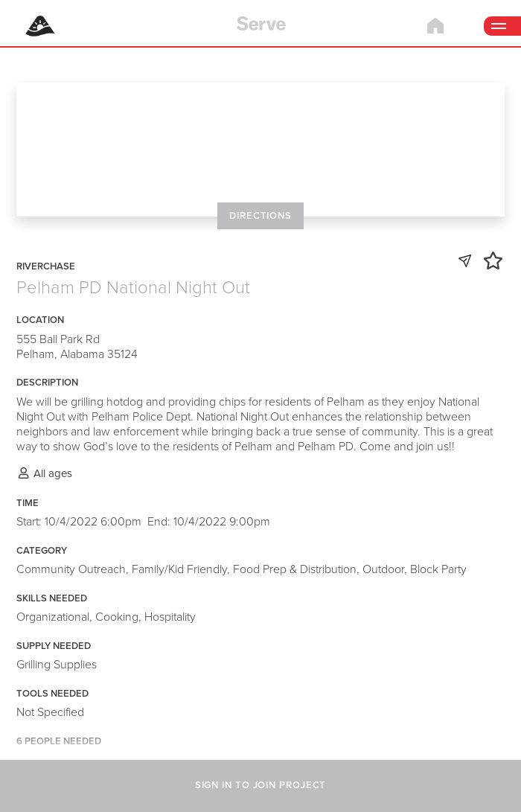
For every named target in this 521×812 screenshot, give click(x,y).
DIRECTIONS (260, 216)
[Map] (260, 149)
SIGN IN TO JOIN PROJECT (261, 785)
